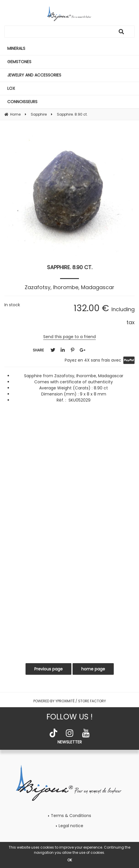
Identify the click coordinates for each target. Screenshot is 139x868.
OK (70, 860)
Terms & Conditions (71, 816)
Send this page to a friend (69, 337)
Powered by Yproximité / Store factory (70, 701)
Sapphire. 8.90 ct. (70, 267)
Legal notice (71, 826)
